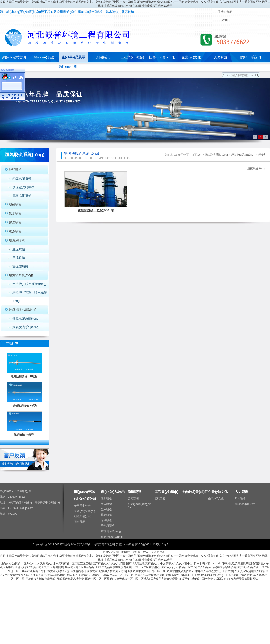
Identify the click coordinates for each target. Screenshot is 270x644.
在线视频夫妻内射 (190, 579)
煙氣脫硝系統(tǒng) (26, 318)
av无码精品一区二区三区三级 (73, 563)
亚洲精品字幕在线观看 (84, 571)
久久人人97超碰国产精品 (250, 571)
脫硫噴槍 (15, 204)
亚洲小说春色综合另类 (238, 575)
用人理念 (240, 499)
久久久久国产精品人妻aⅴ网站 (48, 575)
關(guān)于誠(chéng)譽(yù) (44, 62)
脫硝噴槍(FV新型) (25, 435)
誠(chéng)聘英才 (245, 504)
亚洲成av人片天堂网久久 (39, 563)
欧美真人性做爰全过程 (113, 571)
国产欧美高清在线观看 (164, 579)
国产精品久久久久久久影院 (109, 563)
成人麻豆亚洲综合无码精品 (83, 575)
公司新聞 (133, 499)
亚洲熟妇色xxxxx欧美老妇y (207, 575)
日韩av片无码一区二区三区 (117, 575)
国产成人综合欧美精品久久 (142, 563)
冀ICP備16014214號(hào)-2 (152, 545)
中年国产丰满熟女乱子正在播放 (214, 571)
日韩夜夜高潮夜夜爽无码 (40, 579)
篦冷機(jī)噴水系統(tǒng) (29, 284)
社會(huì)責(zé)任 (162, 57)
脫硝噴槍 (15, 170)
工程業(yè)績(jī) (132, 57)
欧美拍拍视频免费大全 (180, 571)
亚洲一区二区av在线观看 (23, 571)
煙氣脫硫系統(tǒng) (26, 327)
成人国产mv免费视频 (51, 567)
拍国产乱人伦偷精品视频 (150, 575)
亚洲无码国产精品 (26, 567)
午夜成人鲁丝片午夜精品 (80, 567)
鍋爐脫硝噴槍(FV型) (25, 406)
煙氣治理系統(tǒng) (23, 310)
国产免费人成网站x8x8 (216, 579)
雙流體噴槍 (20, 266)
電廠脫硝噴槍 (22, 195)
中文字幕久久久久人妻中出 (176, 563)
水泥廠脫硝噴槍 (23, 187)
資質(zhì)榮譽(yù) (85, 511)
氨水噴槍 (15, 213)
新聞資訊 (103, 57)
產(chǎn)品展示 (73, 57)
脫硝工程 (160, 499)
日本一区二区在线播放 (146, 567)
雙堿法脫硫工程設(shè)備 (96, 210)
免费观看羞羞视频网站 (245, 579)
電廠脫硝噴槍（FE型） (25, 377)
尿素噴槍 (15, 222)
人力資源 (221, 57)
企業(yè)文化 (191, 57)
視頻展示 (80, 522)
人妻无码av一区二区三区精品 (132, 579)
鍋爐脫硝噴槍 (22, 178)
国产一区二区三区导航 (99, 579)
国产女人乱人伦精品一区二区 (179, 567)
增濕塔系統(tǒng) (21, 275)
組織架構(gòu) (83, 516)
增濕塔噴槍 (17, 240)
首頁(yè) (197, 155)
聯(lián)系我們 (250, 57)
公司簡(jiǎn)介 (83, 506)
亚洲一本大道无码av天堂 (54, 571)
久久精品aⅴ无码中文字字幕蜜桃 (217, 567)
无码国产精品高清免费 (70, 579)
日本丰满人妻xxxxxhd (207, 563)
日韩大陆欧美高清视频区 (236, 563)
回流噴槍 (19, 258)
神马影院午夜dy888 (178, 575)
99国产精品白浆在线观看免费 (114, 567)
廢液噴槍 (15, 231)
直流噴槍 (19, 249)
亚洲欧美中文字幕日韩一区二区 (146, 571)
